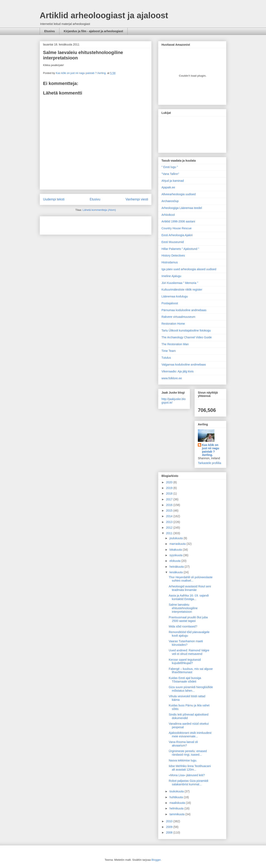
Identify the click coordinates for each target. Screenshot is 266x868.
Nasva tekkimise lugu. (183, 760)
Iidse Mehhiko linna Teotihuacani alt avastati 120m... (190, 768)
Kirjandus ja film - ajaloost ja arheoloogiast (94, 31)
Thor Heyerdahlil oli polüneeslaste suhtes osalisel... (191, 579)
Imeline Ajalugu (171, 276)
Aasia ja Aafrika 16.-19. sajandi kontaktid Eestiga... (189, 597)
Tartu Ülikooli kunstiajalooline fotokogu (186, 330)
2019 (170, 488)
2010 (170, 821)
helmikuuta (177, 808)
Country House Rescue (177, 228)
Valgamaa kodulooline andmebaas (184, 365)
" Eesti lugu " (170, 167)
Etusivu (50, 31)
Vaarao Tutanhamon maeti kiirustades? (186, 643)
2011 (170, 533)
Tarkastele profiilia (209, 463)
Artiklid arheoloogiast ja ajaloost (104, 15)
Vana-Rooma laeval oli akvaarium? (183, 744)
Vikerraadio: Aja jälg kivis (178, 371)
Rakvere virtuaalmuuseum (178, 317)
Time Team (169, 351)
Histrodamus (170, 262)
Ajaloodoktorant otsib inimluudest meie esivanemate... (190, 735)
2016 (170, 505)
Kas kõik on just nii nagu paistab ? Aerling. (81, 73)
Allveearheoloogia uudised (179, 194)
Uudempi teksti (54, 199)
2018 (170, 494)
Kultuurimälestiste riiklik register (182, 290)
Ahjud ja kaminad (173, 181)
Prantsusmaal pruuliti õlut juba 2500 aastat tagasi (188, 619)
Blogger (156, 860)
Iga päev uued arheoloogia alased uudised (189, 269)
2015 (170, 511)
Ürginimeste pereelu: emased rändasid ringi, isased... (188, 753)
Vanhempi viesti (137, 199)
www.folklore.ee (172, 378)
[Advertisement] (67, 224)
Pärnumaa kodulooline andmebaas (184, 310)
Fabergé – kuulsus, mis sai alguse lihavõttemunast (191, 671)
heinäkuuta (177, 567)
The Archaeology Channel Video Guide (187, 337)
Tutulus (166, 358)
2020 (170, 482)
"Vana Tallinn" (170, 174)
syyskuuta (176, 555)
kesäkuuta (176, 572)
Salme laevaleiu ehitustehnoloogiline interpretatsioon (183, 608)
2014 (170, 516)
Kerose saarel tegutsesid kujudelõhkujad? (185, 661)
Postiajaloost (170, 303)
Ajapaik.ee (168, 187)
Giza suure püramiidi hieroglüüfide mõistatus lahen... (191, 689)
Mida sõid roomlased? (183, 626)
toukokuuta (177, 791)
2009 (170, 827)
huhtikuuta (177, 797)
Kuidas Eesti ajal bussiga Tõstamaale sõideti (185, 680)
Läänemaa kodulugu (175, 296)
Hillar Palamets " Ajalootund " (180, 249)
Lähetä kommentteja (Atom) (99, 210)
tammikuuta (177, 814)
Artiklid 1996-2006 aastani (178, 221)
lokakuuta (176, 550)
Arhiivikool (168, 215)
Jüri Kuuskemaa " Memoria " (180, 283)
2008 (170, 832)
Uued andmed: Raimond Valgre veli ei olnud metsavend (189, 652)
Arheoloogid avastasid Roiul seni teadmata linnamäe (190, 588)
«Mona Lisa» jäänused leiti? (187, 775)
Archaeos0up (170, 201)
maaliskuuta (178, 803)
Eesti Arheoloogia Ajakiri (177, 235)
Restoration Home (173, 324)
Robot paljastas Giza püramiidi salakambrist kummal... (188, 783)
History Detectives (173, 255)
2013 (170, 522)
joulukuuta (176, 538)
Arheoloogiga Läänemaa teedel (182, 208)
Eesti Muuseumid (173, 242)
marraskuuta (178, 544)
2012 (170, 528)
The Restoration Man (175, 344)
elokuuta (175, 561)
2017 (170, 499)
